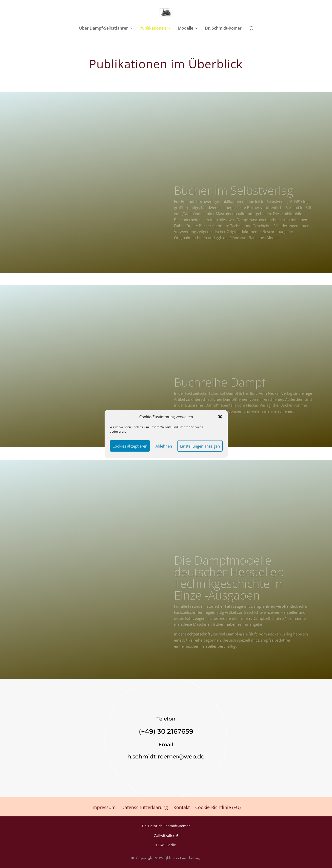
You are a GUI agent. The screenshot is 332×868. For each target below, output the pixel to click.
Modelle (185, 29)
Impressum (104, 808)
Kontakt (182, 808)
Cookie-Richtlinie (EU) (218, 808)
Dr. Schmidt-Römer (223, 29)
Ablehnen (164, 446)
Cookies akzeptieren (130, 446)
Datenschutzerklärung (145, 808)
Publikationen (153, 29)
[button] (220, 417)
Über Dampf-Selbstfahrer (103, 29)
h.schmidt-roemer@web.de (166, 757)
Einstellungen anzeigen (200, 446)
